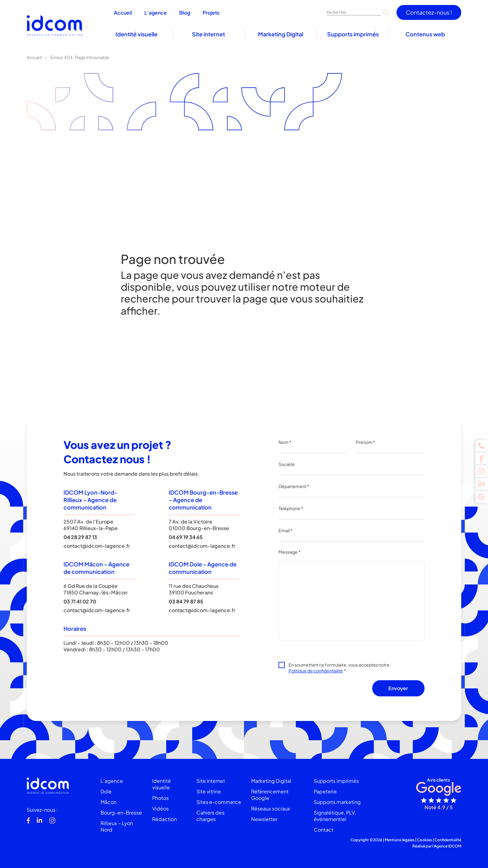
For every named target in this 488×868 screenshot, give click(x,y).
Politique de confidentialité (316, 671)
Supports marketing (337, 802)
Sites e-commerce (219, 802)
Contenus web (425, 34)
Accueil (34, 57)
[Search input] (354, 12)
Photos (160, 798)
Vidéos (160, 808)
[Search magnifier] (386, 13)
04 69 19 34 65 (186, 537)
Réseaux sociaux (271, 808)
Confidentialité (448, 840)
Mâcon (108, 802)
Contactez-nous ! (429, 12)
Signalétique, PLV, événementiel (335, 816)
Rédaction (164, 819)
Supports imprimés (353, 34)
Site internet (209, 34)
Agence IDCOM (448, 846)
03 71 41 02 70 (80, 601)
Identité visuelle (136, 34)
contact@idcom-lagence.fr (97, 546)
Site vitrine (209, 791)
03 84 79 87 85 (186, 601)
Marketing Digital (281, 34)
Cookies (425, 840)
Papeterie (325, 791)
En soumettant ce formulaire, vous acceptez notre (339, 668)
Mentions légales (400, 840)
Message (290, 552)
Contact (324, 830)
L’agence (112, 781)
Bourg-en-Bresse (121, 813)
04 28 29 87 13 (80, 537)
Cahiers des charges (210, 816)
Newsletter (264, 819)
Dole (106, 791)
